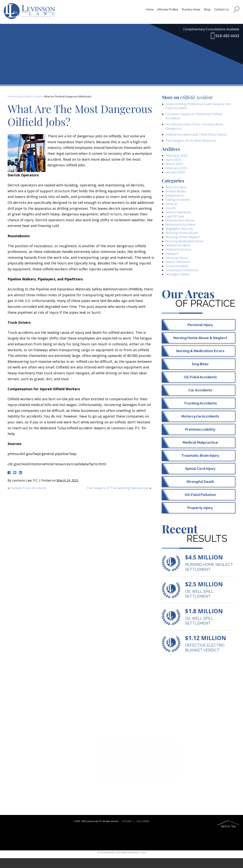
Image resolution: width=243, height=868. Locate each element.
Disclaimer (143, 831)
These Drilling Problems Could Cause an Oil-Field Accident (198, 106)
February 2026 (177, 158)
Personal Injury (178, 266)
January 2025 (176, 176)
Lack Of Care (176, 222)
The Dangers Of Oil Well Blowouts (193, 142)
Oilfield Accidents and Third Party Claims (199, 136)
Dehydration (176, 200)
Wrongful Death (179, 284)
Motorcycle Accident (182, 231)
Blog (206, 11)
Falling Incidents (179, 204)
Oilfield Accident (33, 97)
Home (143, 11)
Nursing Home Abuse (183, 240)
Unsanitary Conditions (184, 280)
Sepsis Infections (179, 271)
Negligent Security (181, 235)
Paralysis (173, 262)
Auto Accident (177, 191)
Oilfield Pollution (179, 257)
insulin (171, 213)
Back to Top (228, 836)
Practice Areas (189, 11)
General (172, 209)
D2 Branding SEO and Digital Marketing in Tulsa (121, 862)
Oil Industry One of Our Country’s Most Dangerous (198, 128)
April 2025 (174, 162)
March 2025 (175, 167)
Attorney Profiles (163, 11)
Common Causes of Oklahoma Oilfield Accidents (196, 117)
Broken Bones (177, 195)
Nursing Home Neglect (184, 244)
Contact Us (221, 11)
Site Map (127, 831)
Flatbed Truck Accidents (30, 488)
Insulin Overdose (179, 217)
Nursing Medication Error (186, 249)
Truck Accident (178, 275)
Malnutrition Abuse (181, 226)
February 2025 (177, 171)
